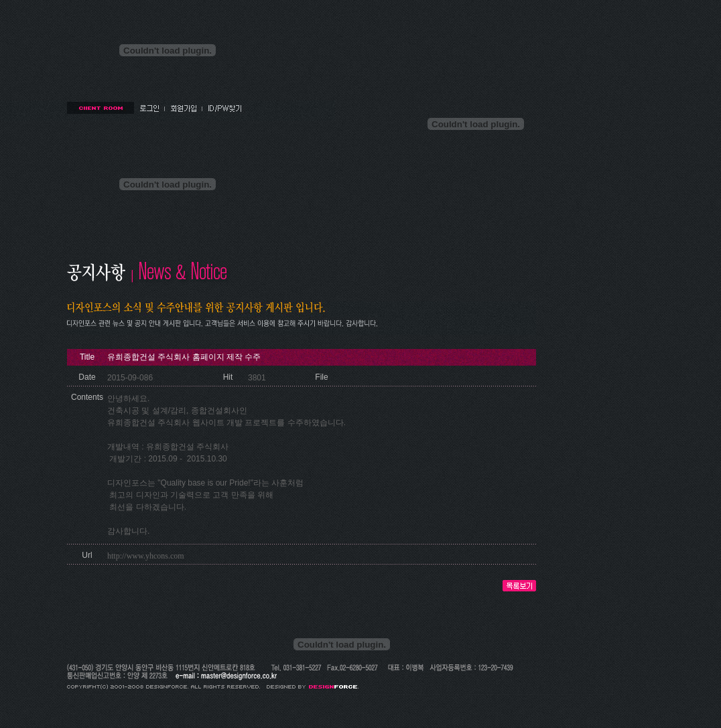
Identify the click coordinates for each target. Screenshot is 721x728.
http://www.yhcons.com (146, 556)
